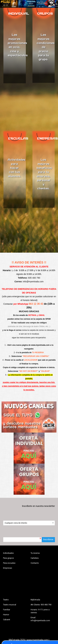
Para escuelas (9, 563)
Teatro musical (10, 605)
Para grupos (9, 558)
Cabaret (7, 620)
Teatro (6, 600)
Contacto (35, 563)
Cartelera (35, 558)
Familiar (7, 610)
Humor (6, 615)
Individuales (8, 553)
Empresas (8, 568)
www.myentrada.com (40, 345)
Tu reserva (35, 553)
